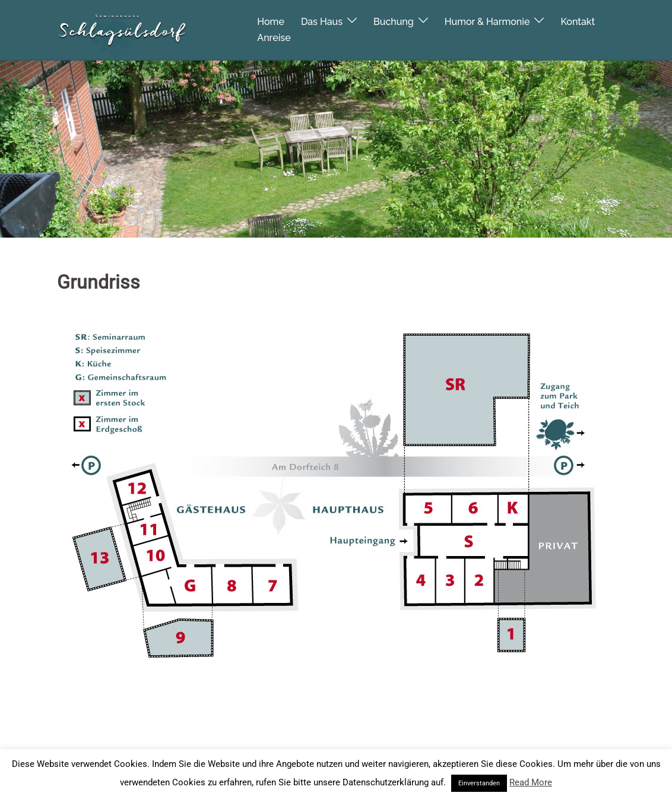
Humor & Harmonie (487, 21)
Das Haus (322, 21)
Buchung (394, 21)
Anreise (274, 37)
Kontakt (578, 21)
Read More (531, 782)
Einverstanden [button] (479, 783)
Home (271, 21)
